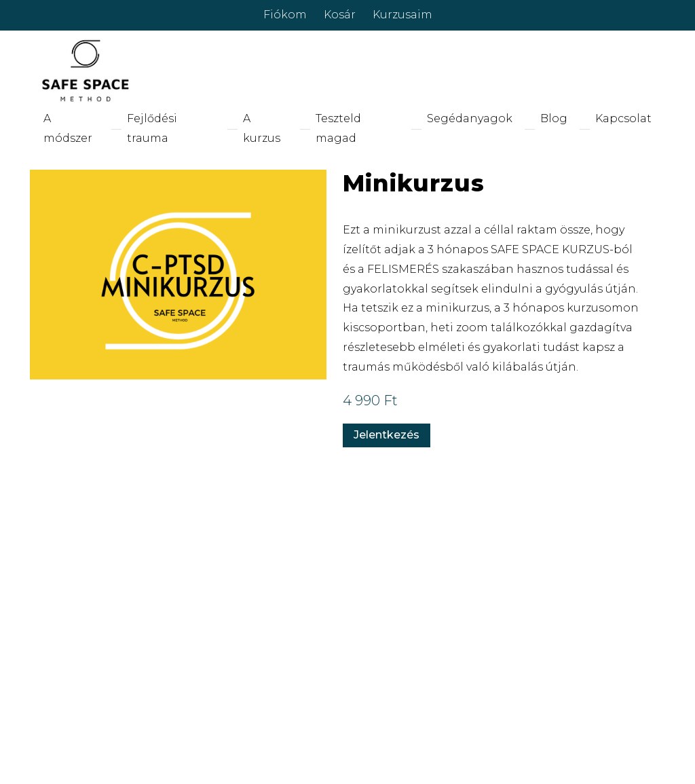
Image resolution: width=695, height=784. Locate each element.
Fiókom (285, 15)
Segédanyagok (470, 118)
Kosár (340, 15)
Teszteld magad (338, 128)
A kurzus (262, 128)
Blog (554, 118)
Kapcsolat (623, 118)
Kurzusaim (402, 15)
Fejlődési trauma (152, 128)
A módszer (68, 128)
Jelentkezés (387, 435)
